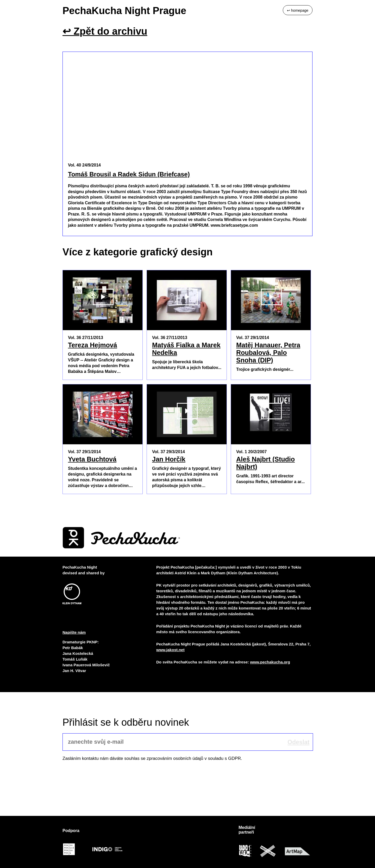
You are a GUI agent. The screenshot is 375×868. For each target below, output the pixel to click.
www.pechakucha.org (270, 662)
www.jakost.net (170, 650)
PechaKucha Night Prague (124, 11)
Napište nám (74, 632)
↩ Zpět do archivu (105, 31)
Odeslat (298, 742)
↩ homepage (298, 10)
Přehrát (103, 325)
